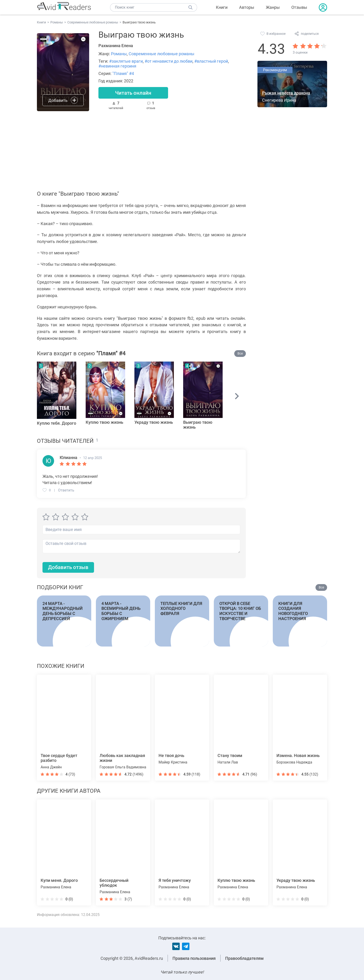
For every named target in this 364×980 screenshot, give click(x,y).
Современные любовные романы (161, 54)
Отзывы (299, 7)
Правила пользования (194, 958)
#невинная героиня (117, 66)
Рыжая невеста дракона (286, 93)
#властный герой (211, 61)
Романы (119, 54)
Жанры (273, 7)
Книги (222, 7)
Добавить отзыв (68, 567)
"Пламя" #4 (123, 73)
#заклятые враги (126, 61)
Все (240, 353)
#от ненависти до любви (169, 61)
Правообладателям (244, 958)
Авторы (247, 7)
